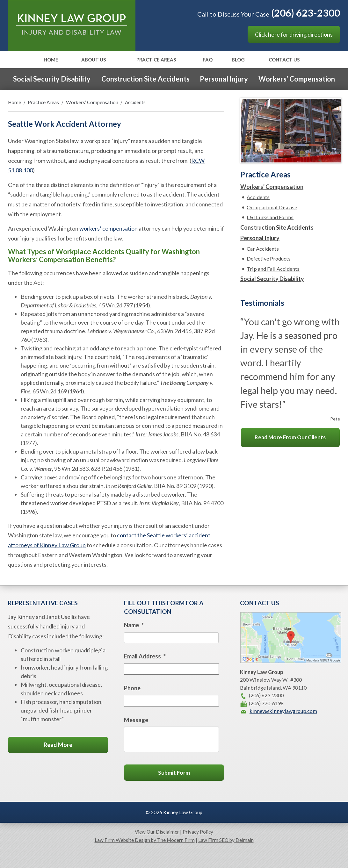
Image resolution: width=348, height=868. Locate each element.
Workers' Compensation (272, 187)
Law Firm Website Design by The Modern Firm (145, 840)
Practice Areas (156, 60)
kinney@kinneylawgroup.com (283, 711)
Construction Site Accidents (145, 79)
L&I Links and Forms (270, 217)
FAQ (208, 60)
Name (134, 625)
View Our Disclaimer (157, 832)
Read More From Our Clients (290, 437)
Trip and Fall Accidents (273, 269)
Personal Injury (224, 79)
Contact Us (284, 60)
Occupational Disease (272, 207)
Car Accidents (263, 249)
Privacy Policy (198, 832)
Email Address (145, 656)
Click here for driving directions (294, 34)
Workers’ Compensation (297, 79)
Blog (238, 60)
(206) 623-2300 (306, 13)
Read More (58, 745)
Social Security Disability (52, 79)
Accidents (258, 197)
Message (136, 720)
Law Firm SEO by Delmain (226, 840)
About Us (94, 60)
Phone (132, 688)
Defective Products (269, 258)
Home (51, 60)
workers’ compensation (109, 228)
